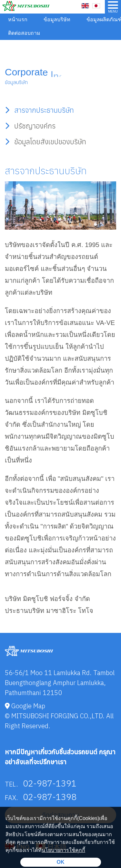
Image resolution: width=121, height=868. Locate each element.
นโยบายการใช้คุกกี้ (63, 850)
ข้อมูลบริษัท (57, 19)
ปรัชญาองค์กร (30, 126)
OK (61, 862)
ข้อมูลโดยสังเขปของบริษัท (45, 142)
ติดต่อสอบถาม (24, 33)
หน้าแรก (18, 19)
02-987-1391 (50, 783)
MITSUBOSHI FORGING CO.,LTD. (58, 716)
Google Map (25, 706)
